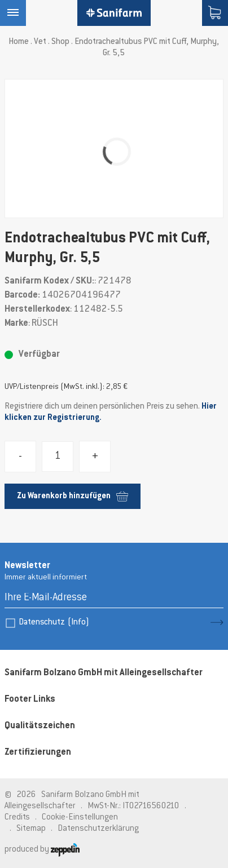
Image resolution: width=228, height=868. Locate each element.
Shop (60, 42)
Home (19, 42)
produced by (42, 850)
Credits (17, 818)
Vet (40, 42)
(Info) (78, 623)
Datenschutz (54, 623)
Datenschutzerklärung (98, 829)
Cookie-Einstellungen (80, 818)
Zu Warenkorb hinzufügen (73, 496)
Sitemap (31, 829)
